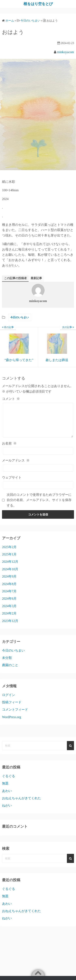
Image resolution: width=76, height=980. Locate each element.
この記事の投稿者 (15, 278)
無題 (5, 789)
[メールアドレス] (38, 474)
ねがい (7, 812)
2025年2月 (9, 553)
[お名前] (38, 457)
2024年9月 (9, 583)
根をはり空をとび (38, 4)
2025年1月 (9, 560)
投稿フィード (12, 708)
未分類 (7, 664)
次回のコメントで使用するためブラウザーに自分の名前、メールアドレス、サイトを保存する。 (39, 506)
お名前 (9, 449)
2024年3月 (9, 612)
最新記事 (36, 278)
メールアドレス (16, 466)
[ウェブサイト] (38, 491)
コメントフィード (15, 716)
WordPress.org (12, 723)
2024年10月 (10, 575)
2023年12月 (10, 627)
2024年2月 (9, 619)
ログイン (9, 701)
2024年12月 (10, 568)
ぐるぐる (9, 782)
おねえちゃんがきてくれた (21, 804)
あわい (7, 797)
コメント (11, 399)
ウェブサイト (12, 484)
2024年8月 (9, 590)
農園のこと (10, 671)
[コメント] (38, 423)
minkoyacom (65, 52)
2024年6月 (9, 605)
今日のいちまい (20, 317)
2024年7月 (9, 597)
